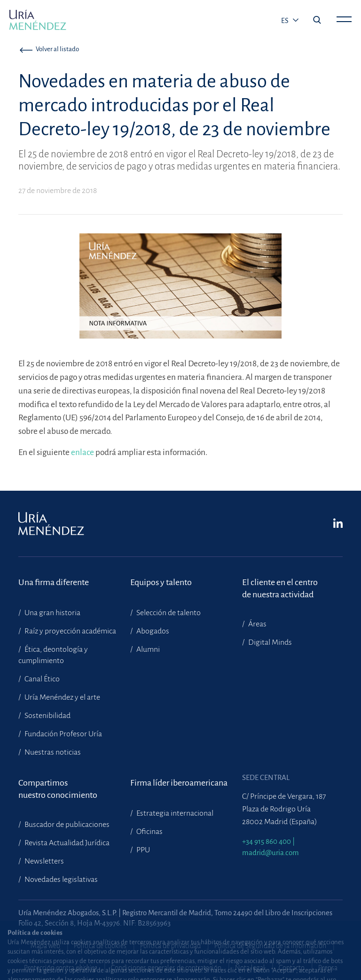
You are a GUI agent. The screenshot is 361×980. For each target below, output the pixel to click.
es (286, 21)
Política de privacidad (170, 946)
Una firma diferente (54, 582)
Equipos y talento (161, 582)
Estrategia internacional (174, 813)
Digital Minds (269, 642)
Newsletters (43, 861)
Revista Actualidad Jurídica (66, 843)
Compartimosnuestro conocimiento (58, 789)
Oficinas (149, 832)
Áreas (257, 624)
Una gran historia (52, 613)
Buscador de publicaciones (66, 825)
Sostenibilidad (47, 716)
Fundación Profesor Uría (63, 734)
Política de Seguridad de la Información (270, 946)
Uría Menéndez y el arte (62, 697)
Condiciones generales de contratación (166, 968)
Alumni (147, 649)
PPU (142, 850)
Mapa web (45, 946)
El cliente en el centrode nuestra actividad (280, 588)
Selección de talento (168, 613)
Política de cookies (100, 946)
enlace (83, 452)
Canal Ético (41, 679)
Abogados (152, 631)
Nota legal (250, 968)
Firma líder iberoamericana (179, 783)
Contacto (292, 968)
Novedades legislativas (60, 880)
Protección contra (61, 968)
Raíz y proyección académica (70, 631)
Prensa (328, 968)
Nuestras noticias (52, 752)
